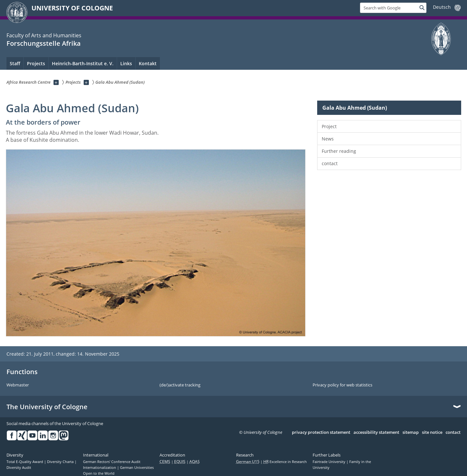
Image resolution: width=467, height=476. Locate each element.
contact (330, 163)
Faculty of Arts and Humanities (44, 35)
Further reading (339, 151)
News (328, 139)
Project (329, 126)
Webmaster (18, 385)
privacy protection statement (321, 433)
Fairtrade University (329, 462)
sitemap (411, 433)
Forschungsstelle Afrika (44, 43)
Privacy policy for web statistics (342, 385)
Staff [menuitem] (15, 63)
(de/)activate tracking (180, 385)
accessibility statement (376, 433)
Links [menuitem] (126, 63)
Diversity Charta (61, 462)
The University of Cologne (47, 407)
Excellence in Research (285, 462)
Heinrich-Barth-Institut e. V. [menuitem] (83, 63)
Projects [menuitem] (36, 63)
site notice (432, 433)
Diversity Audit (19, 468)
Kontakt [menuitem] (148, 63)
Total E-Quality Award (25, 462)
